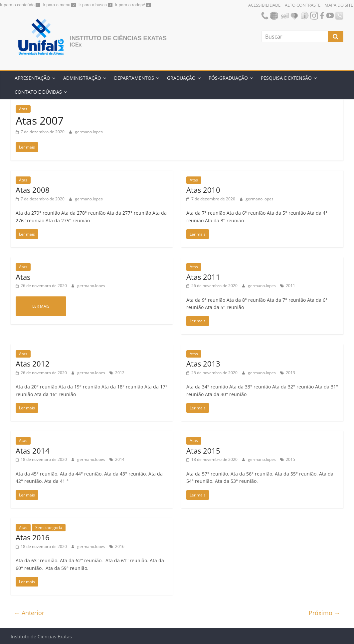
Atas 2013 (203, 364)
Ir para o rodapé (130, 5)
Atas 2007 (40, 120)
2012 (120, 373)
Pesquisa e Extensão (286, 78)
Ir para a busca (93, 5)
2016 (120, 546)
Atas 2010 (203, 190)
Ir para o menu (56, 5)
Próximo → (324, 613)
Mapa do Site (339, 5)
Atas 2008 (33, 190)
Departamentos (134, 78)
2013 (290, 373)
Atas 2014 (33, 451)
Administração (82, 78)
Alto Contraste (303, 5)
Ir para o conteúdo (17, 5)
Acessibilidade (264, 5)
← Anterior (29, 613)
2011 (290, 286)
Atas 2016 (33, 537)
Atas (23, 109)
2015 (290, 459)
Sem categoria (49, 528)
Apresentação (32, 78)
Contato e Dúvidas (38, 92)
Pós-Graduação (228, 78)
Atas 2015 (203, 451)
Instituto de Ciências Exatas (118, 38)
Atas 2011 (203, 277)
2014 (120, 459)
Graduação (181, 78)
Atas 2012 (33, 364)
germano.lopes (89, 132)
